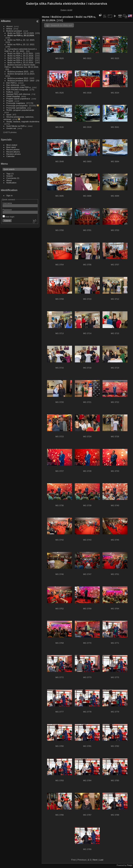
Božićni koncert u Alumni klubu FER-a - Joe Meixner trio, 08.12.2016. (22, 66)
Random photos (14, 154)
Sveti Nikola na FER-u (16, 126)
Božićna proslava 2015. (18, 71)
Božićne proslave (14, 31)
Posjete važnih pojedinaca (18, 99)
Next (95, 860)
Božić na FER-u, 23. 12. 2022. (21, 44)
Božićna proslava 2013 (18, 78)
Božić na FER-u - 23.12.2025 (21, 33)
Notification (11, 183)
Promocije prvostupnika (17, 105)
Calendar (11, 156)
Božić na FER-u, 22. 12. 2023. (21, 40)
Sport (9, 115)
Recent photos (13, 149)
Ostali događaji (13, 96)
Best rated (11, 147)
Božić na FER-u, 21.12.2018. (21, 58)
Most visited (12, 145)
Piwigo (130, 865)
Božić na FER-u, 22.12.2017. (21, 60)
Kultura (10, 92)
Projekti (10, 101)
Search (10, 176)
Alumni (10, 26)
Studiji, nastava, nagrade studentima (23, 121)
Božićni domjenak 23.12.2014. (21, 74)
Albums (6, 21)
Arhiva (9, 29)
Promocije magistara (16, 103)
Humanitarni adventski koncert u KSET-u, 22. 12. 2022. (21, 50)
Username (7, 203)
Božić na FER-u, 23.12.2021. (21, 53)
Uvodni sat (11, 128)
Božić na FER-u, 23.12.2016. (21, 62)
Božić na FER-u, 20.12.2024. (21, 35)
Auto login (8, 217)
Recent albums (13, 152)
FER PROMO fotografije (17, 90)
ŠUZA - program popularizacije (20, 110)
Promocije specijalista (16, 108)
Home (46, 17)
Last (101, 860)
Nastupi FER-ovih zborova (18, 94)
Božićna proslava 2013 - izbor (21, 80)
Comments (11, 178)
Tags (9, 174)
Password (7, 210)
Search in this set (61, 25)
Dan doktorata (13, 85)
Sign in (10, 195)
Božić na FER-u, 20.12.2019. (21, 56)
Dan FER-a (12, 83)
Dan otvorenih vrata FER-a (19, 87)
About (9, 180)
